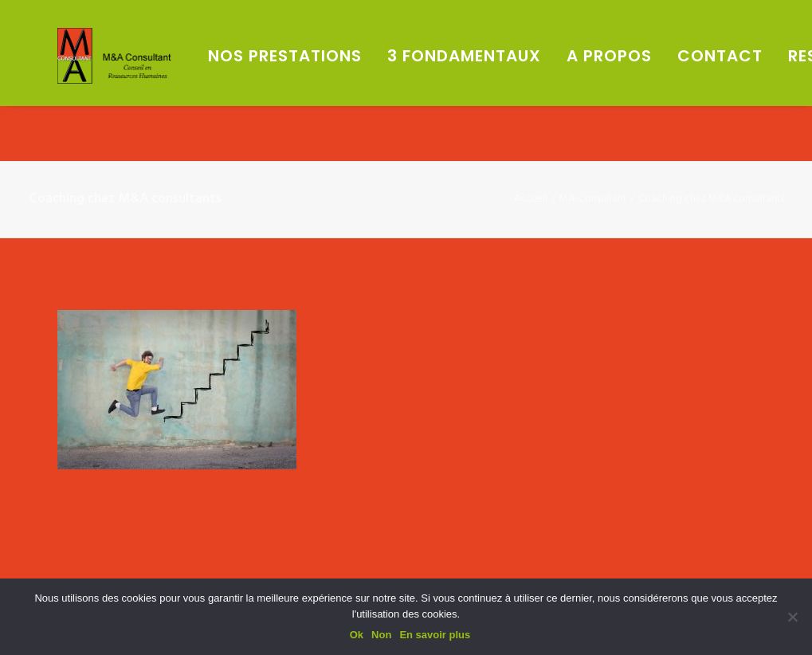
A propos (675, 84)
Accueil (531, 199)
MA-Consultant (593, 199)
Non (381, 635)
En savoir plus (435, 635)
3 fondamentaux (530, 84)
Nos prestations (350, 84)
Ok (357, 635)
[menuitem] (356, 84)
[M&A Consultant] (151, 84)
